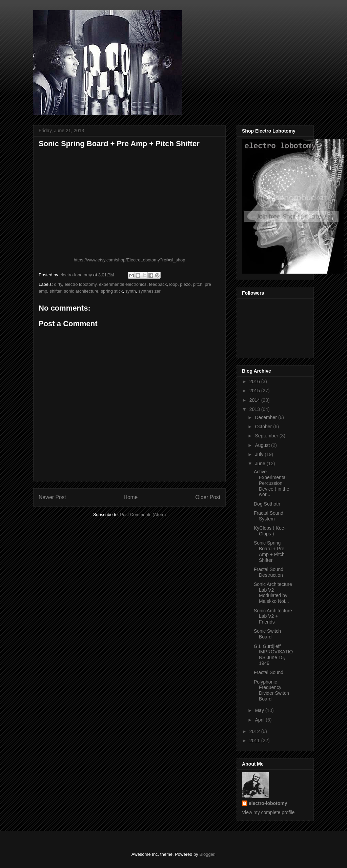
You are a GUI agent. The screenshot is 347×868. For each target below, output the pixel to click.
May (260, 710)
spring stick (112, 291)
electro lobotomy (80, 284)
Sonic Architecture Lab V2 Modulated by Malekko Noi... (273, 593)
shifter (56, 291)
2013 (255, 409)
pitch (198, 284)
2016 (255, 381)
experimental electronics (123, 284)
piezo (185, 284)
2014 (255, 400)
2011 (255, 741)
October (264, 427)
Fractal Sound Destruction (269, 572)
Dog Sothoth (267, 504)
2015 (255, 391)
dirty (58, 284)
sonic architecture (81, 291)
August (263, 445)
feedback (158, 284)
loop (173, 284)
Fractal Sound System (269, 516)
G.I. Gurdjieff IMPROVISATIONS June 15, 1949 (273, 655)
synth (131, 291)
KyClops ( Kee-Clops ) (270, 531)
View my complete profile (268, 812)
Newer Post (52, 497)
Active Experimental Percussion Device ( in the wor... (271, 483)
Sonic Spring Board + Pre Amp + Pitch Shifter (269, 551)
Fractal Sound (269, 672)
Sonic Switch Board (267, 634)
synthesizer (149, 291)
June (261, 463)
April (260, 720)
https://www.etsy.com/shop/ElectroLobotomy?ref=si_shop (130, 260)
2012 (255, 731)
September (267, 436)
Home (131, 497)
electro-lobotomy (268, 803)
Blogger (207, 854)
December (266, 417)
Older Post (208, 497)
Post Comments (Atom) (143, 515)
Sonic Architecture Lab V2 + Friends (273, 616)
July (260, 454)
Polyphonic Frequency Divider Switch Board (271, 690)
